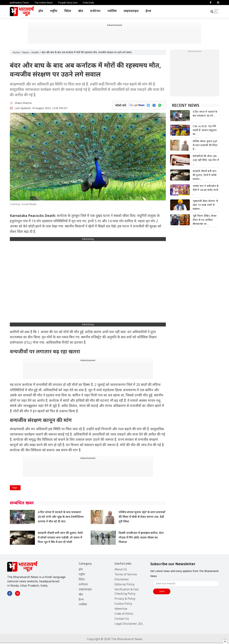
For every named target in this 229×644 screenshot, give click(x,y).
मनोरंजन (95, 11)
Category (85, 564)
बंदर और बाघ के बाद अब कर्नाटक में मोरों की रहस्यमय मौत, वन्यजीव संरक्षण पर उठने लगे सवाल (87, 52)
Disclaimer (122, 579)
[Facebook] (211, 3)
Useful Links (123, 564)
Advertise (121, 609)
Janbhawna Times (19, 3)
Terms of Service (126, 574)
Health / (36, 52)
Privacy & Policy (125, 599)
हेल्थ (148, 11)
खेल (81, 11)
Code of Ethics (124, 614)
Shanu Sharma (23, 103)
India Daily (88, 3)
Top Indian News (44, 3)
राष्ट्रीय (54, 11)
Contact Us (122, 619)
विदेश (68, 11)
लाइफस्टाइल (131, 11)
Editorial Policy (125, 584)
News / (26, 52)
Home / (17, 52)
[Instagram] (218, 3)
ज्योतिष (112, 11)
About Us (121, 569)
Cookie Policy (123, 604)
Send (162, 591)
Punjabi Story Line (68, 3)
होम (41, 11)
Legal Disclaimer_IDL (129, 624)
